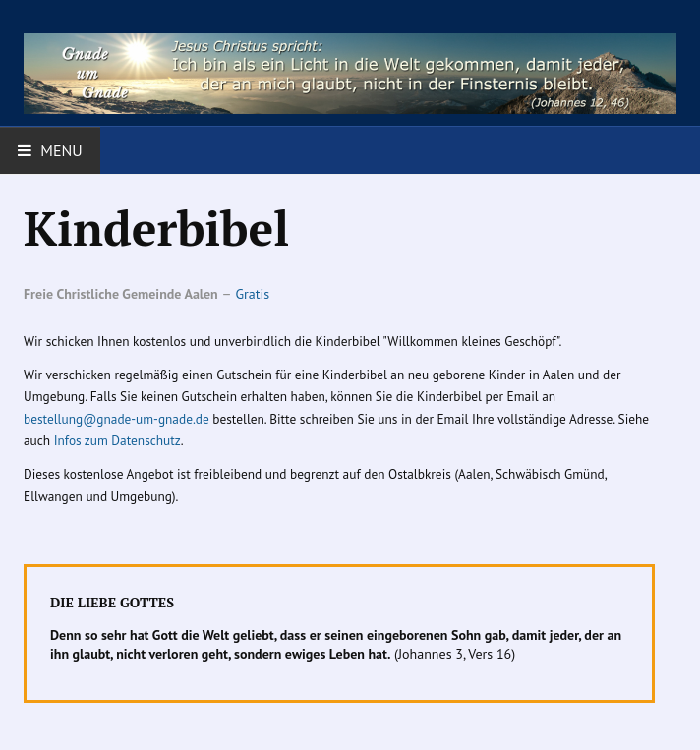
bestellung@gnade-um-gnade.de (117, 419)
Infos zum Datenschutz (117, 440)
